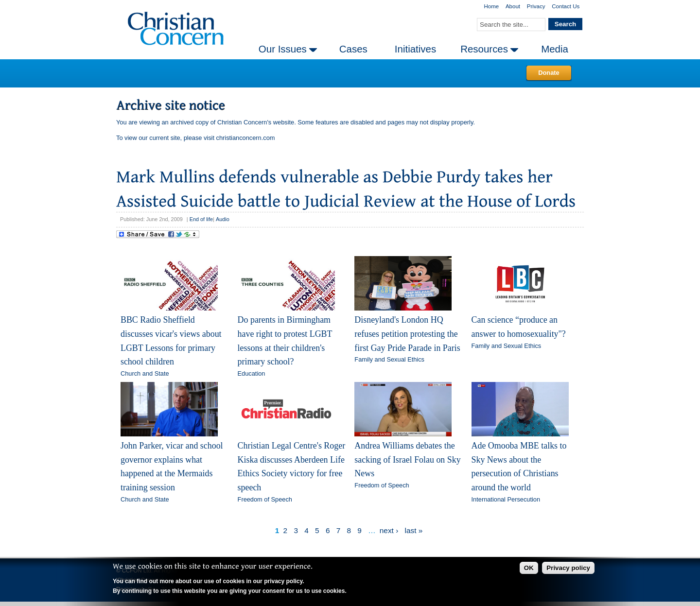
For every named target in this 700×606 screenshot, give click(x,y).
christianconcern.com (246, 138)
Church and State (145, 373)
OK (529, 568)
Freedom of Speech (265, 499)
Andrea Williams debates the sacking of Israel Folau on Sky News (407, 459)
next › (389, 530)
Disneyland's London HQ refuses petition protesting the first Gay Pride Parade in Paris (407, 334)
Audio (223, 219)
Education (252, 373)
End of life (201, 219)
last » (414, 530)
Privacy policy (568, 568)
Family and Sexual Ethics (389, 359)
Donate (549, 73)
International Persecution (506, 499)
